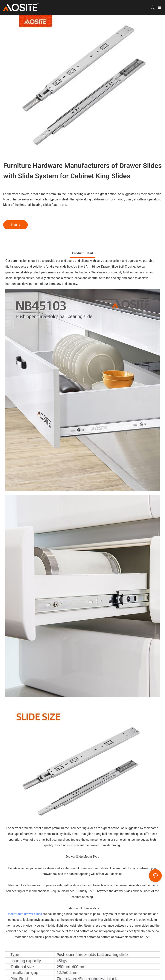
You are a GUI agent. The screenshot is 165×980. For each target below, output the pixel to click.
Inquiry (15, 225)
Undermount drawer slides (24, 914)
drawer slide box (61, 267)
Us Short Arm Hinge (87, 267)
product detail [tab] (82, 253)
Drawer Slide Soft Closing (118, 267)
